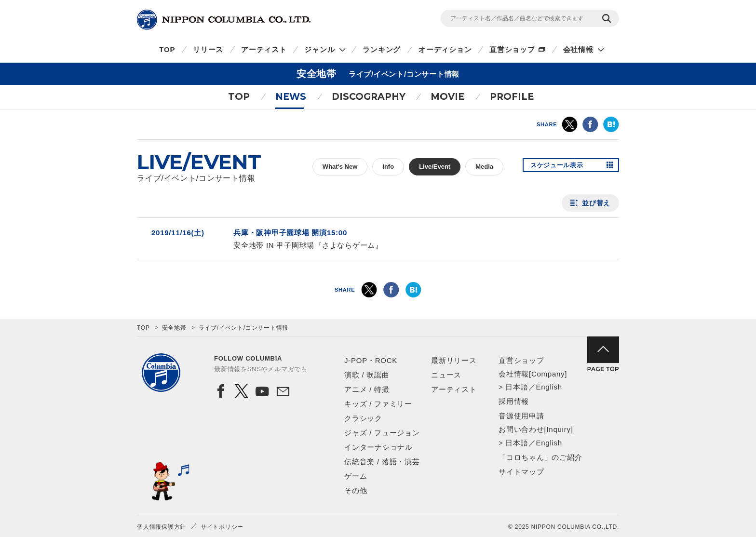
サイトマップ (521, 472)
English (549, 387)
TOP (167, 49)
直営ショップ (512, 49)
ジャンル (319, 49)
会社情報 (578, 49)
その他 (356, 490)
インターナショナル (378, 447)
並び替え (596, 203)
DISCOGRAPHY (369, 97)
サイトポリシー (222, 527)
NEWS (291, 97)
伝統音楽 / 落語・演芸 (382, 462)
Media (484, 167)
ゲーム (356, 476)
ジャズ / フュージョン (382, 433)
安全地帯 (174, 328)
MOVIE (447, 97)
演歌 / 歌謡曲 (367, 375)
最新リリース (454, 360)
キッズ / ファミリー (378, 404)
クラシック (363, 418)
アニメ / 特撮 (367, 389)
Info (388, 167)
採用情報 (514, 401)
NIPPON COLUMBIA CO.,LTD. (224, 20)
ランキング (382, 49)
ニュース (446, 375)
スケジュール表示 (560, 167)
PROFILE (512, 97)
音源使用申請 (521, 416)
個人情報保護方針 (162, 527)
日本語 (517, 387)
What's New (340, 167)
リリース (208, 49)
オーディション (445, 49)
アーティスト (264, 49)
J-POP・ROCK (371, 360)
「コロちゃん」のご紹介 (540, 457)
